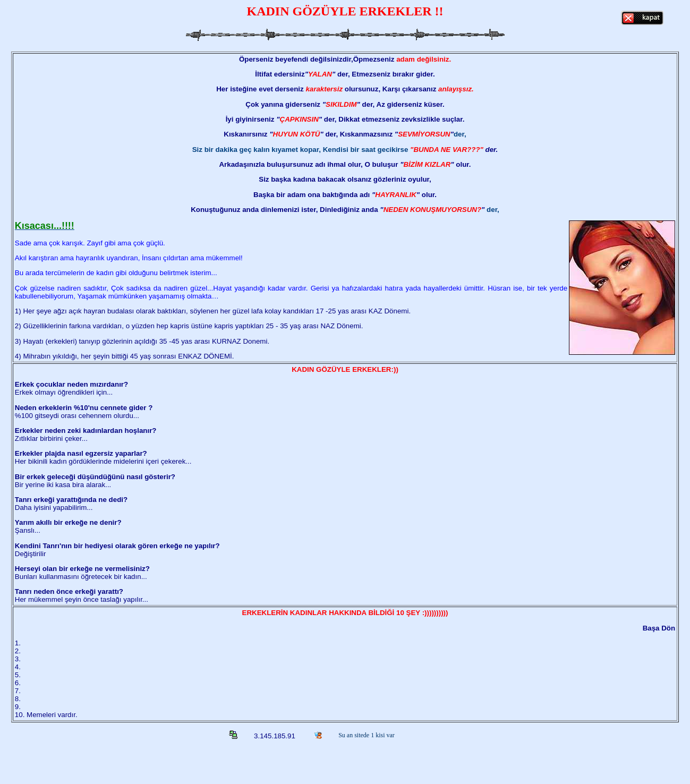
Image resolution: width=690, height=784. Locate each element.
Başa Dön (659, 628)
